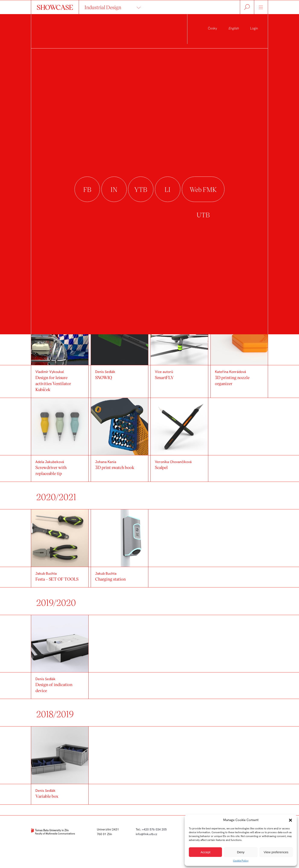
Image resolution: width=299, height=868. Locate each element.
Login (254, 28)
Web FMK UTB (203, 189)
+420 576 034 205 (154, 829)
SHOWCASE (55, 7)
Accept (206, 852)
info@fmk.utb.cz (147, 834)
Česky (212, 28)
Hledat (247, 7)
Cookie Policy (241, 861)
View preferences (276, 852)
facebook (87, 189)
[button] (290, 820)
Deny (241, 852)
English (234, 28)
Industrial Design (103, 7)
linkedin (168, 189)
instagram (114, 189)
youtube (141, 189)
